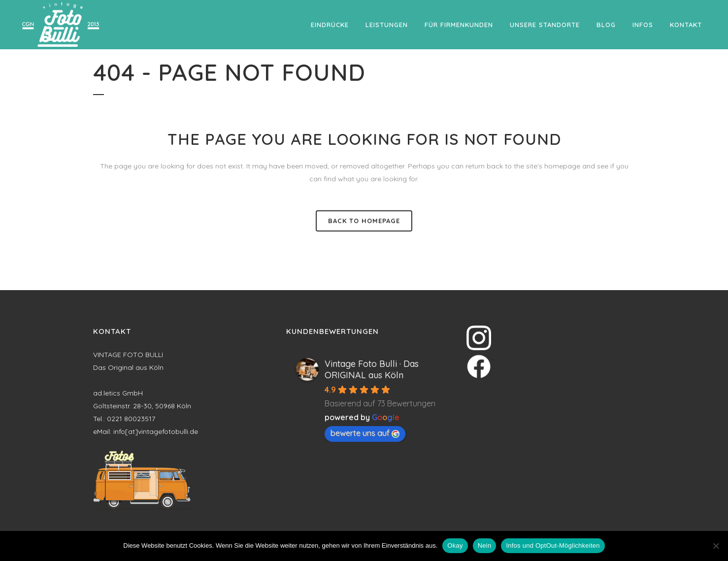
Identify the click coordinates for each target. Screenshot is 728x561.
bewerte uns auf (365, 433)
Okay (455, 545)
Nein (485, 545)
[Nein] (716, 546)
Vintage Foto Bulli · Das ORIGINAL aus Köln (372, 369)
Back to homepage (364, 221)
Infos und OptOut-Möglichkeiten (553, 545)
